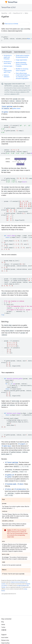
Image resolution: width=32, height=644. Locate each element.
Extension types (8, 66)
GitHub (3, 625)
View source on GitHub (10, 24)
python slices (16, 108)
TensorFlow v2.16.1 (8, 7)
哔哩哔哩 (4, 630)
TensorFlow (4, 13)
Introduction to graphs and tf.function (8, 57)
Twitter (3, 627)
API (10, 13)
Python (26, 13)
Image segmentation (22, 60)
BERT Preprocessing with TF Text (8, 71)
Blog (3, 622)
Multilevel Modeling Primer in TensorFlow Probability (22, 64)
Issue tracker (5, 637)
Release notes (5, 640)
